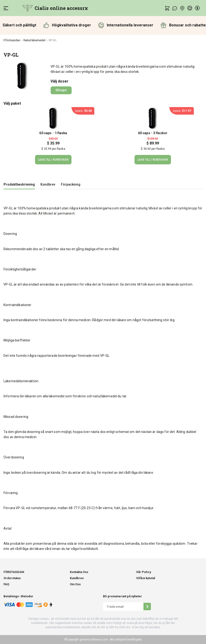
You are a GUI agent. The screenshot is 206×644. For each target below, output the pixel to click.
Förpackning (71, 184)
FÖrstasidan (12, 40)
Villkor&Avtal (146, 578)
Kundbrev (48, 184)
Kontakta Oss (79, 572)
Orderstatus (12, 578)
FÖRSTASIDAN (14, 572)
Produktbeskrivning (19, 184)
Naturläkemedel (34, 40)
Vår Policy (144, 572)
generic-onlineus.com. (94, 640)
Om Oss (75, 584)
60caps (61, 90)
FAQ (6, 584)
